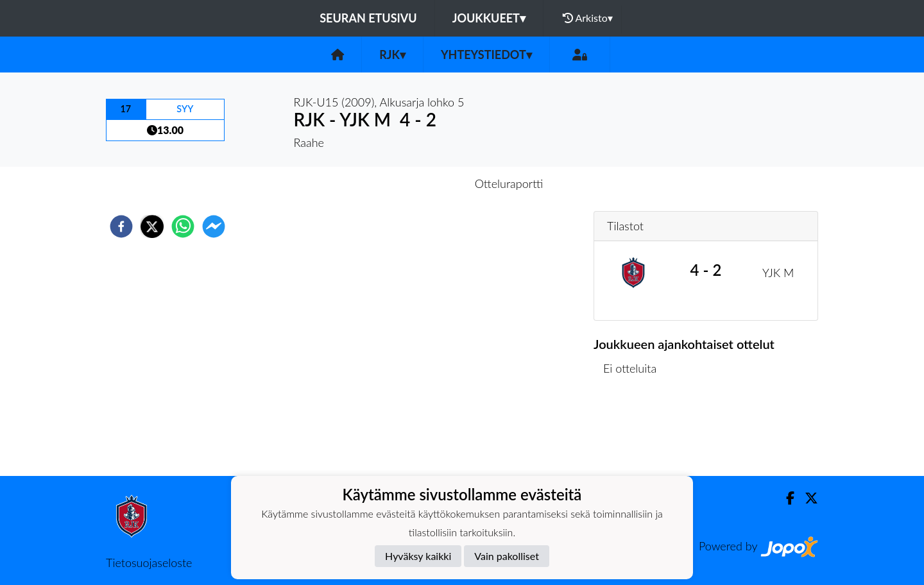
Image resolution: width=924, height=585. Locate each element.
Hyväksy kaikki (418, 556)
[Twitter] (806, 498)
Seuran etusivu (368, 18)
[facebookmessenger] (214, 226)
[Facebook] (785, 498)
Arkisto (588, 18)
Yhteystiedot (486, 55)
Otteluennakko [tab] (418, 183)
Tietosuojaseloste (149, 563)
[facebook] (121, 226)
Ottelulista (635, 433)
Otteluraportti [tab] (509, 183)
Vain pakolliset (507, 556)
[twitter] (152, 226)
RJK (392, 55)
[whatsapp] (183, 226)
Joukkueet (489, 18)
